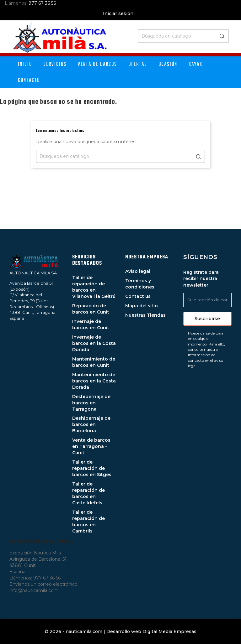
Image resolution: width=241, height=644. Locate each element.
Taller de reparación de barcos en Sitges (92, 468)
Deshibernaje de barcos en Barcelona (91, 424)
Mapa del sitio (142, 306)
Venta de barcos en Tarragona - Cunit (91, 446)
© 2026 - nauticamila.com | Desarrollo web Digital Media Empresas (120, 631)
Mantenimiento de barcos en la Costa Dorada (94, 381)
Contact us (138, 296)
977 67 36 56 (42, 3)
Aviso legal (138, 271)
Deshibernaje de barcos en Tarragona (91, 403)
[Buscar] (183, 36)
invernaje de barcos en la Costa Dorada (94, 343)
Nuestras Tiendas (145, 315)
